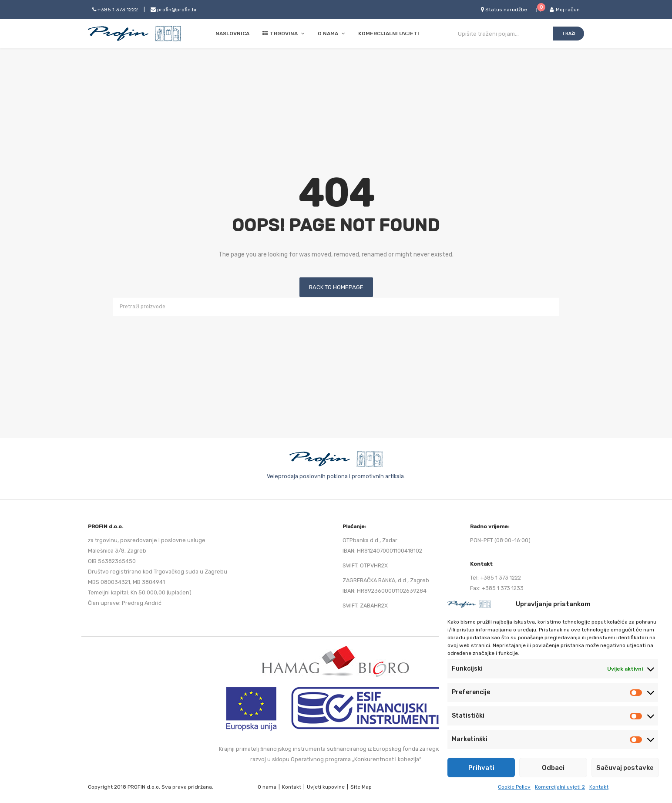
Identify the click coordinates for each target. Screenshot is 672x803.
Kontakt (599, 787)
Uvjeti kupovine (326, 787)
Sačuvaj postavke (625, 768)
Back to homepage (336, 287)
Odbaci (553, 768)
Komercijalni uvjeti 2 (560, 787)
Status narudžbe (504, 10)
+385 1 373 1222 (115, 10)
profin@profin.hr (174, 10)
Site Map (361, 787)
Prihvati (481, 768)
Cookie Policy (514, 787)
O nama (267, 787)
